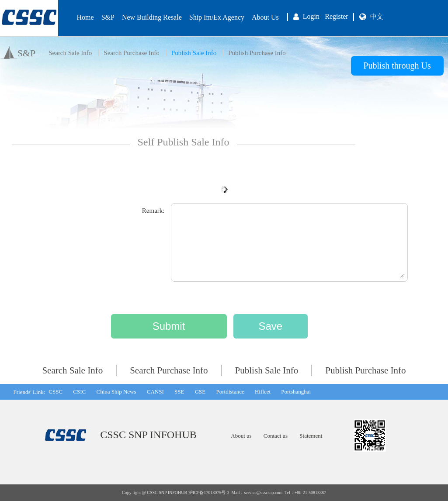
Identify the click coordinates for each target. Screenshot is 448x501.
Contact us (276, 436)
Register (336, 16)
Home (85, 17)
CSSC (56, 392)
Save (270, 326)
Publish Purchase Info (257, 53)
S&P (108, 17)
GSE (200, 392)
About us (241, 436)
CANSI (155, 392)
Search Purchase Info (131, 53)
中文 (377, 17)
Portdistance (230, 392)
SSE (179, 392)
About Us (265, 17)
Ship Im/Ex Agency (217, 17)
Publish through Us (397, 66)
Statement (311, 436)
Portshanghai (296, 392)
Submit (169, 326)
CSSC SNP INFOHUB (148, 435)
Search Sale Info (70, 53)
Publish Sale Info (194, 53)
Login (311, 16)
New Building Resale (152, 17)
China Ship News (116, 392)
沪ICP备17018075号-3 (209, 492)
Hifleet (263, 392)
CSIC (79, 392)
